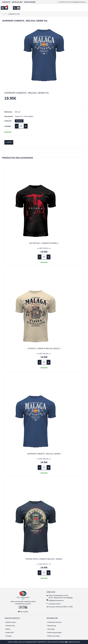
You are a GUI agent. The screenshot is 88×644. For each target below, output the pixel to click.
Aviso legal (51, 629)
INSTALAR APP (17, 2)
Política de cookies (53, 636)
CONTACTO (6, 2)
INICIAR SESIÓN (30, 2)
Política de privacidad (54, 633)
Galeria (8, 629)
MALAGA (19, 121)
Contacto (8, 636)
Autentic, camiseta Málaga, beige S (44, 349)
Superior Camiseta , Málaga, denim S (44, 454)
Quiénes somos (10, 622)
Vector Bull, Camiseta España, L (44, 243)
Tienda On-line (10, 626)
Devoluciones (51, 626)
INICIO (5, 14)
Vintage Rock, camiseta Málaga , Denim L (44, 559)
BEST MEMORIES (39, 642)
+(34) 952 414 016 (64, 2)
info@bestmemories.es (79, 2)
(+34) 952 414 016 (54, 604)
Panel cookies (23, 612)
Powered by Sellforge (58, 642)
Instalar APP (9, 633)
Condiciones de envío (54, 622)
